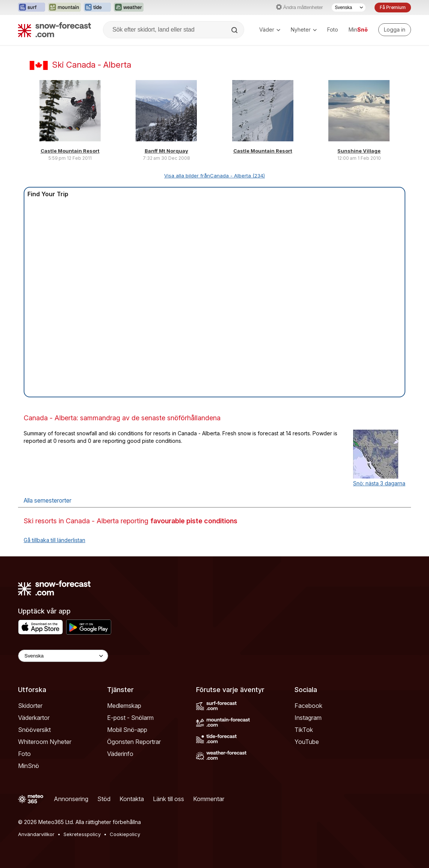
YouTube (307, 742)
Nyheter (304, 30)
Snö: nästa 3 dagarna (379, 483)
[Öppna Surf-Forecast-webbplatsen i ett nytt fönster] (32, 8)
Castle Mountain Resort (70, 151)
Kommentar (209, 799)
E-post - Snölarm (130, 718)
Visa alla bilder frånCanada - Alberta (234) (214, 176)
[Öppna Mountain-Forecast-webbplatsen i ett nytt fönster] (64, 8)
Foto (333, 30)
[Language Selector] (63, 656)
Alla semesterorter (48, 501)
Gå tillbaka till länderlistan (54, 540)
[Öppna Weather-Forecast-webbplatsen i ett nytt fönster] (129, 8)
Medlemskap (124, 706)
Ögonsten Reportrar (134, 742)
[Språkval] (349, 8)
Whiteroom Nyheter (45, 742)
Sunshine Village (359, 151)
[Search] (235, 30)
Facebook (308, 706)
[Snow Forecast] (54, 30)
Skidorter (30, 706)
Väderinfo (120, 754)
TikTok (304, 730)
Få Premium (393, 7)
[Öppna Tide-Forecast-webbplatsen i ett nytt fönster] (97, 8)
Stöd (104, 799)
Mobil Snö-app (127, 730)
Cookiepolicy (125, 834)
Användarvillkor (36, 834)
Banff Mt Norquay (166, 151)
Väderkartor (34, 718)
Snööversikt (34, 730)
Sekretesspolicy (82, 834)
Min (358, 30)
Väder (270, 30)
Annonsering (71, 799)
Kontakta (132, 799)
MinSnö (29, 766)
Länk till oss (168, 799)
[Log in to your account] (395, 30)
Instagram (308, 718)
